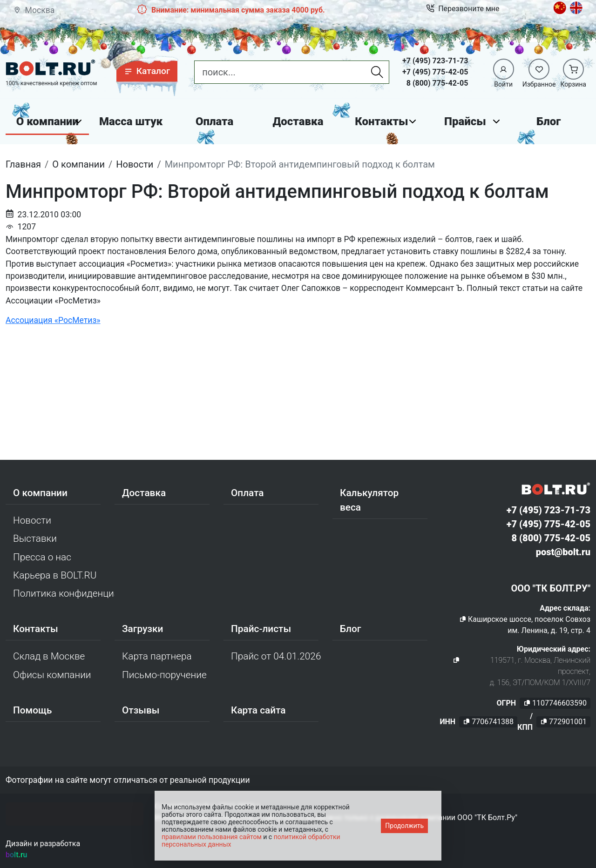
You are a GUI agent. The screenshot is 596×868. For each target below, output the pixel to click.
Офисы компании (52, 675)
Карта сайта (258, 710)
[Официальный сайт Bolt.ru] (51, 68)
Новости (32, 520)
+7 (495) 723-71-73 (435, 61)
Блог (549, 121)
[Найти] (377, 72)
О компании (47, 121)
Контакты (381, 121)
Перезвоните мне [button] (463, 9)
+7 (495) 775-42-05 (435, 72)
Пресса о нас (42, 557)
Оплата (214, 121)
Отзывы (141, 710)
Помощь (32, 710)
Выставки (35, 538)
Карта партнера (157, 656)
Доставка (298, 121)
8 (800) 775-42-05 (437, 83)
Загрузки (142, 629)
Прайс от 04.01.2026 (276, 656)
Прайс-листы (261, 629)
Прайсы (465, 121)
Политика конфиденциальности (64, 593)
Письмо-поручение (164, 675)
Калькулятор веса (369, 500)
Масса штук (131, 121)
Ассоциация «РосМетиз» (53, 320)
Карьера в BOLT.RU (55, 575)
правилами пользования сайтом (212, 837)
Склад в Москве (49, 656)
